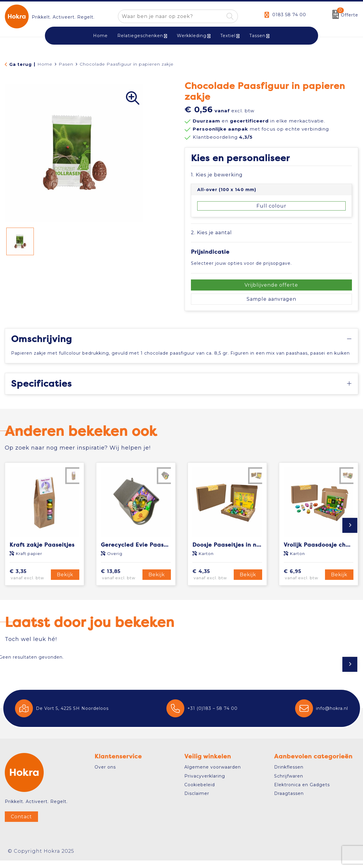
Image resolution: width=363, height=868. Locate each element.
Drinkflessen (289, 775)
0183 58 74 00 (289, 15)
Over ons (105, 775)
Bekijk (65, 582)
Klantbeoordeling (223, 137)
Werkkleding (192, 36)
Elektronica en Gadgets (302, 792)
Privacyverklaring (205, 784)
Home (45, 64)
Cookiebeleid (200, 792)
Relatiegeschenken (140, 36)
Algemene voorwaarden (213, 775)
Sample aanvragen (271, 299)
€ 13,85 (121, 582)
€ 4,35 (212, 582)
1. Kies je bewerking (217, 175)
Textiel (228, 36)
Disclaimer (197, 801)
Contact (21, 824)
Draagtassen (289, 801)
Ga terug (20, 64)
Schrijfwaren (289, 784)
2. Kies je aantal (211, 233)
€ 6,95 (303, 582)
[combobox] (171, 16)
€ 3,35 (29, 582)
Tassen (257, 36)
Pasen (66, 64)
